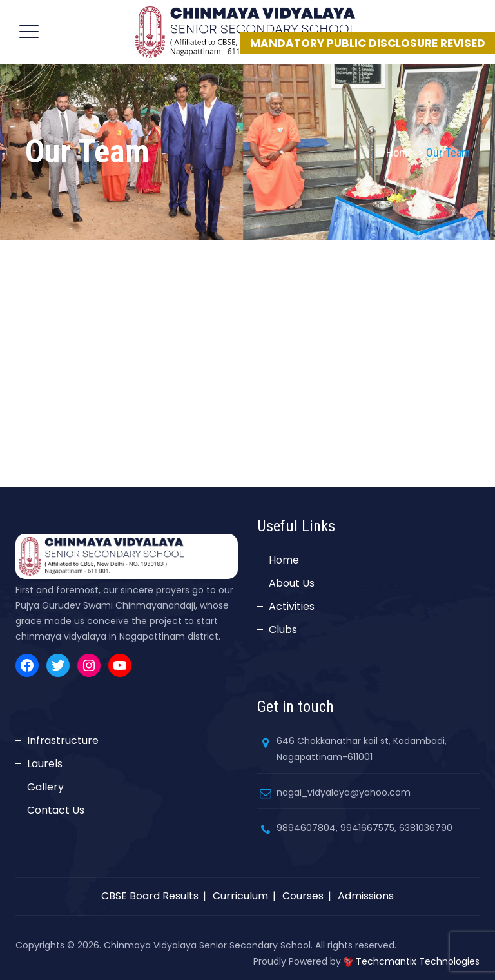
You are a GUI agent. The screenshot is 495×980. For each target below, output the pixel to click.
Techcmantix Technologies (418, 961)
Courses (303, 896)
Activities (292, 606)
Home (400, 152)
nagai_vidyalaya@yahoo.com (344, 792)
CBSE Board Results (150, 896)
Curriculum (240, 896)
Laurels (45, 764)
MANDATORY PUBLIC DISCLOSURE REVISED (368, 43)
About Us (292, 583)
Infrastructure (63, 740)
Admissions (366, 896)
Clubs (283, 630)
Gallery (45, 787)
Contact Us (56, 810)
